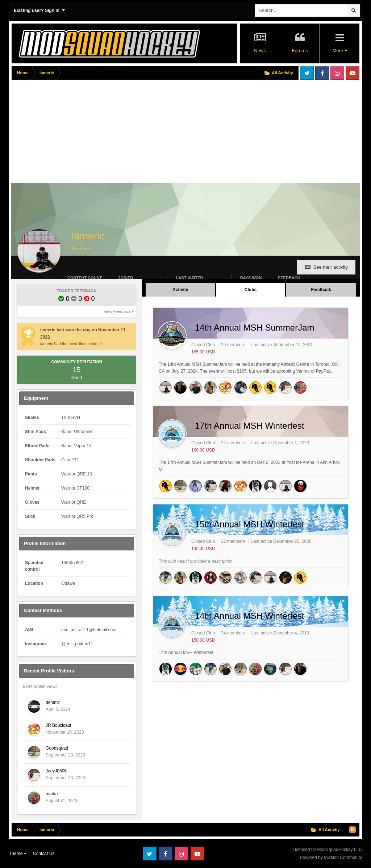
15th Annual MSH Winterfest (249, 524)
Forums (300, 51)
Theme (18, 854)
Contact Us (44, 854)
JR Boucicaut (59, 725)
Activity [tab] (180, 290)
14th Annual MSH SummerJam (255, 328)
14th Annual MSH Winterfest (249, 616)
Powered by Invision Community (331, 857)
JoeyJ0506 (56, 771)
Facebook (322, 73)
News (260, 51)
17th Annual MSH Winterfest (249, 426)
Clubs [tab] (251, 290)
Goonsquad (57, 748)
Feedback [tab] (321, 290)
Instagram (337, 73)
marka (52, 794)
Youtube (353, 73)
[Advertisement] (96, 133)
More (339, 51)
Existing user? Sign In (39, 10)
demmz (53, 703)
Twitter (307, 73)
